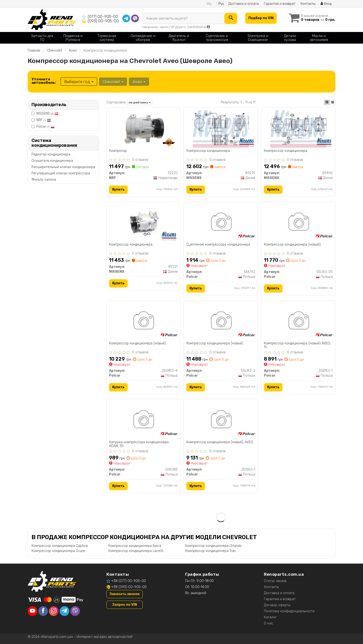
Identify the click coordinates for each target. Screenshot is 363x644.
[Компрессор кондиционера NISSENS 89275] (221, 129)
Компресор (118, 151)
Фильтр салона (44, 180)
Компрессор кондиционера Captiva (60, 546)
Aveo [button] (139, 82)
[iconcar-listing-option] (332, 102)
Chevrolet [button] (113, 82)
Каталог (270, 617)
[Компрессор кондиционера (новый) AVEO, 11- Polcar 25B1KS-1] (298, 321)
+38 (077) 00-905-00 (129, 581)
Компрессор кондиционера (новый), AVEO (220, 442)
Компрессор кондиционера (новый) (292, 245)
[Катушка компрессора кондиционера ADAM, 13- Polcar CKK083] (143, 420)
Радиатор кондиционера (51, 154)
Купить (118, 190)
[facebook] (43, 611)
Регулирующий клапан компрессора (61, 173)
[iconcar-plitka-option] (327, 102)
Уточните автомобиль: (44, 81)
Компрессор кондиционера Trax (210, 551)
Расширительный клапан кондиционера (63, 167)
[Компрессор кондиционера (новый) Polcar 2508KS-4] (143, 321)
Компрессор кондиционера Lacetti (136, 551)
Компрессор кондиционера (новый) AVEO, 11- (297, 345)
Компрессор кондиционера (208, 151)
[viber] (75, 611)
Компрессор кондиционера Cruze (58, 551)
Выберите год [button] (79, 82)
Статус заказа (275, 581)
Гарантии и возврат (280, 599)
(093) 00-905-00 (103, 21)
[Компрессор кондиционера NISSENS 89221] (143, 222)
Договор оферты (277, 605)
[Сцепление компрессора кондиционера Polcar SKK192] (221, 222)
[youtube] (32, 611)
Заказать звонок (125, 594)
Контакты (308, 4)
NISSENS (47, 113)
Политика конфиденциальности (289, 611)
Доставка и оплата (244, 4)
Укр (209, 4)
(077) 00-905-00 (103, 17)
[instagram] (54, 611)
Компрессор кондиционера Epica (135, 546)
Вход (326, 4)
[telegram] (64, 611)
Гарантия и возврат (280, 4)
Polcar (45, 127)
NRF (44, 120)
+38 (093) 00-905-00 (129, 587)
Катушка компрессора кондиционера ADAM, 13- (139, 444)
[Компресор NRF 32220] (143, 129)
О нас (268, 623)
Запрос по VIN (125, 605)
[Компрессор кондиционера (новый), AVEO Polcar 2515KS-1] (221, 420)
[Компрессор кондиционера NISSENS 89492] (298, 129)
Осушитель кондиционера (52, 161)
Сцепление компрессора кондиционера (218, 245)
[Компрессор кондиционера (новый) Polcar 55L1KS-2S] (298, 222)
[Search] (231, 18)
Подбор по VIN (261, 18)
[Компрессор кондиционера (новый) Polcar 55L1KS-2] (221, 321)
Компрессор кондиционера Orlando (213, 546)
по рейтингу (140, 102)
